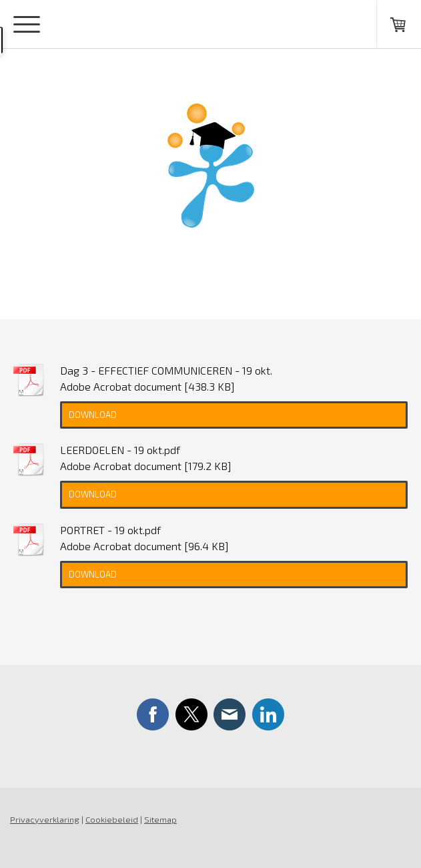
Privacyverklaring (45, 819)
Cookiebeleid (112, 819)
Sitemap (160, 819)
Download (93, 415)
